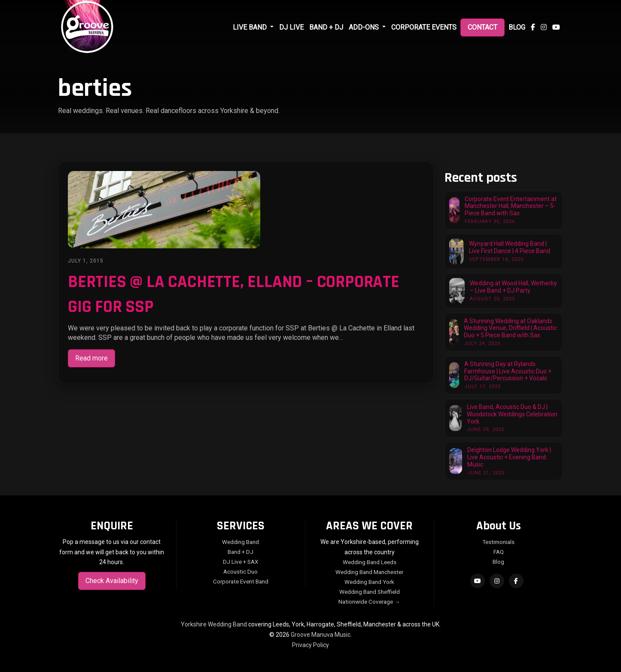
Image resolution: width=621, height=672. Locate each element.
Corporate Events (424, 27)
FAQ (499, 552)
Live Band (251, 27)
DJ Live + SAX (240, 562)
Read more (91, 358)
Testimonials (498, 542)
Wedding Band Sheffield (370, 592)
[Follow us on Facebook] (533, 27)
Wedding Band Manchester (369, 572)
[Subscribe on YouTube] (478, 581)
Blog (517, 27)
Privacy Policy (310, 645)
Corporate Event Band (241, 581)
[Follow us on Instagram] (544, 27)
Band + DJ (326, 27)
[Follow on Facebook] (516, 581)
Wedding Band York (369, 582)
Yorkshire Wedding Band (214, 624)
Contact (482, 27)
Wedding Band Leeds (370, 562)
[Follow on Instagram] (497, 581)
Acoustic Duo (240, 571)
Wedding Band (240, 542)
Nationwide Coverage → (369, 602)
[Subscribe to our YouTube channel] (556, 27)
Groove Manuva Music (321, 635)
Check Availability (112, 581)
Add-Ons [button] (365, 27)
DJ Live (291, 27)
